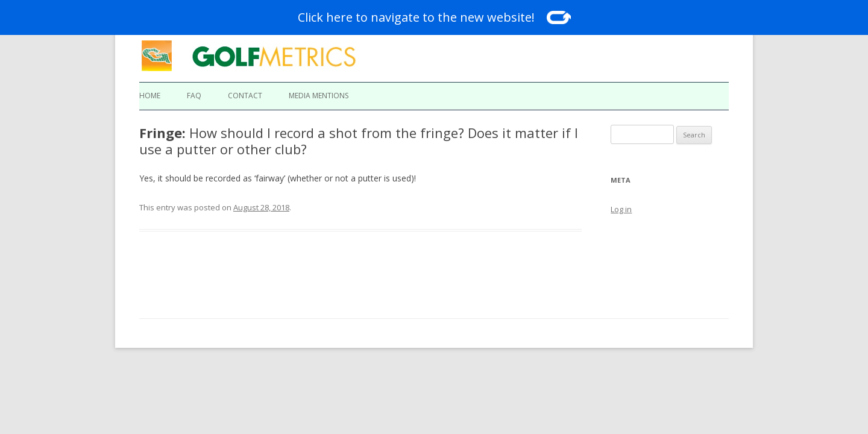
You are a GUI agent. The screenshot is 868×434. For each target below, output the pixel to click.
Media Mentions (319, 96)
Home (150, 96)
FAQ (194, 96)
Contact (245, 96)
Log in (621, 209)
